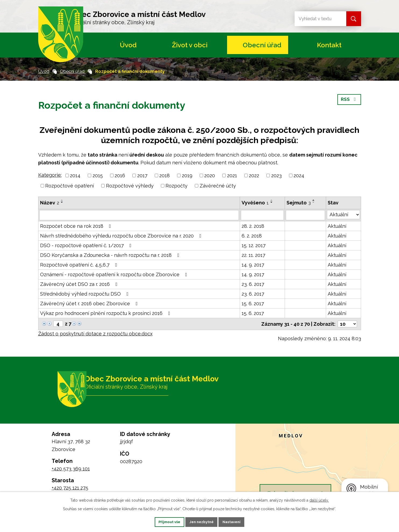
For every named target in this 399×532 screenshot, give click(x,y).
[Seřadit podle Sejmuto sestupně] (314, 202)
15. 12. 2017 (254, 245)
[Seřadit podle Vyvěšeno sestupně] (272, 202)
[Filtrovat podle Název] (139, 215)
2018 (165, 175)
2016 (120, 175)
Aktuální (337, 226)
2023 (276, 175)
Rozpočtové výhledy (130, 186)
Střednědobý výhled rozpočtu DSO (85, 294)
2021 (232, 175)
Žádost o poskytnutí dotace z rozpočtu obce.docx (95, 334)
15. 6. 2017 (253, 304)
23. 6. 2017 (253, 284)
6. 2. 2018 (252, 236)
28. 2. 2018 (253, 226)
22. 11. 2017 (253, 255)
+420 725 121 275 (70, 488)
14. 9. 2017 (253, 265)
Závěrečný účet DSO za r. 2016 (80, 284)
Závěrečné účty (218, 186)
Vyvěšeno (255, 203)
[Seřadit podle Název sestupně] (62, 202)
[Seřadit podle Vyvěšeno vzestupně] (272, 200)
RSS (349, 102)
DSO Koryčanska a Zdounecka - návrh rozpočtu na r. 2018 (111, 255)
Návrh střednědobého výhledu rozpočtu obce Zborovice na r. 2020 (122, 236)
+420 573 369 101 (71, 469)
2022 (254, 175)
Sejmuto (299, 203)
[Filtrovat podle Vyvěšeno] (262, 215)
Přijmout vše (163, 522)
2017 (142, 175)
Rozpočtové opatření (70, 186)
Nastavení (238, 522)
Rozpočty (176, 186)
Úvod (128, 45)
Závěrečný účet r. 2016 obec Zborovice (90, 304)
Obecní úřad (262, 45)
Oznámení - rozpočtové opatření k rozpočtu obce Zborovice (115, 274)
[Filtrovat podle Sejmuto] (305, 215)
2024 (299, 175)
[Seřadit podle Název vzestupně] (62, 200)
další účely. (319, 499)
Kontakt (329, 45)
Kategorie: (50, 175)
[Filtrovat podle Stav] (343, 215)
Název (50, 203)
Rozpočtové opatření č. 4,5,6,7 (80, 265)
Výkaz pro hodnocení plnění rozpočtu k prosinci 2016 (106, 313)
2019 (187, 175)
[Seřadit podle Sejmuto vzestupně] (314, 200)
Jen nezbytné (202, 522)
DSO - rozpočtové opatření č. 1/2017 (87, 245)
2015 (98, 175)
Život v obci (190, 45)
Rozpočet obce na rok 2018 (77, 226)
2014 (75, 175)
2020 (210, 175)
